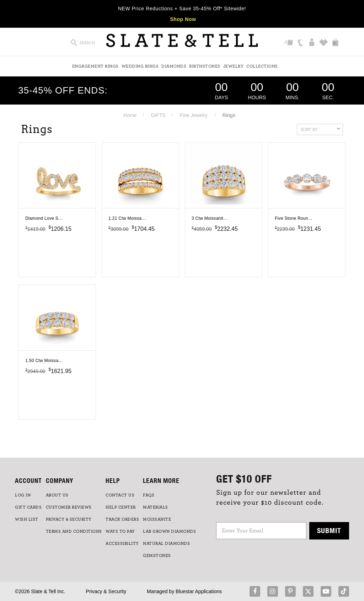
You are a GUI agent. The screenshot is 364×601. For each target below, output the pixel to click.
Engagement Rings (95, 66)
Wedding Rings (140, 66)
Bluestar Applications (199, 591)
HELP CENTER (121, 507)
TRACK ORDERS (122, 519)
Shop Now (183, 19)
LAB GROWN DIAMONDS (169, 531)
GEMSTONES (157, 555)
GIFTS (158, 115)
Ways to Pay (120, 531)
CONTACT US (120, 495)
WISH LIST (27, 519)
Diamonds (174, 66)
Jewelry (234, 66)
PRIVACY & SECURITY (69, 519)
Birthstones (205, 66)
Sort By (320, 129)
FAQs (149, 495)
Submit (329, 530)
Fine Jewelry (194, 115)
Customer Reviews (69, 507)
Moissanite (157, 519)
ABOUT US (57, 495)
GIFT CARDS (28, 507)
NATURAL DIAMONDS (166, 543)
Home (130, 115)
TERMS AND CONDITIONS (74, 531)
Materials (156, 507)
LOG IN (23, 495)
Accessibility (122, 543)
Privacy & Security (106, 591)
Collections (262, 66)
